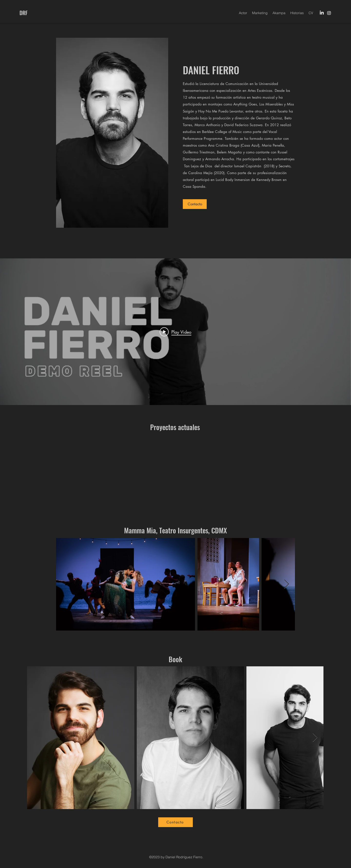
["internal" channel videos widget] (175, 332)
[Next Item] (287, 584)
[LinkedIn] (322, 13)
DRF (24, 13)
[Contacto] (195, 204)
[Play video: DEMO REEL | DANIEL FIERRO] (175, 332)
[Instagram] (329, 13)
